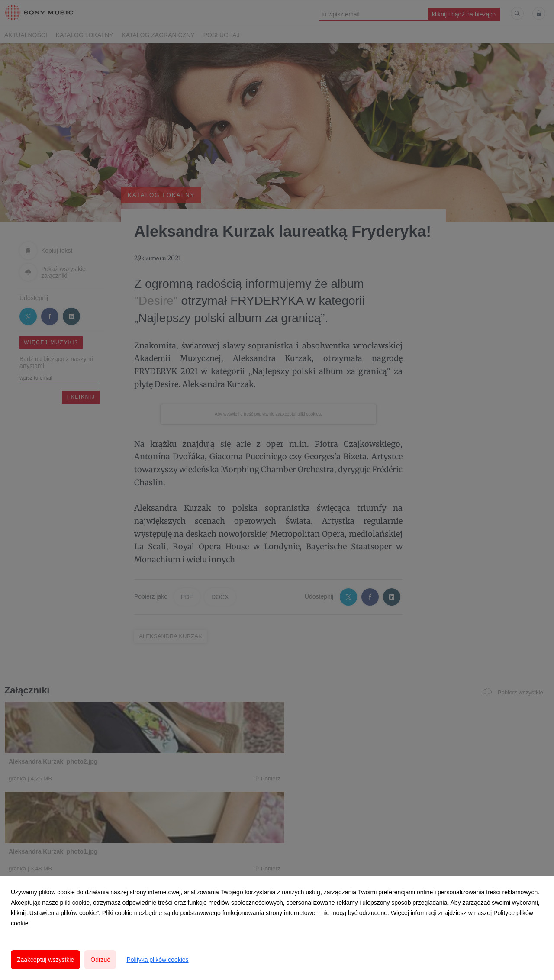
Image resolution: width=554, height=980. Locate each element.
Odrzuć (100, 960)
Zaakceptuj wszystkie (45, 960)
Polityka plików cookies (157, 960)
